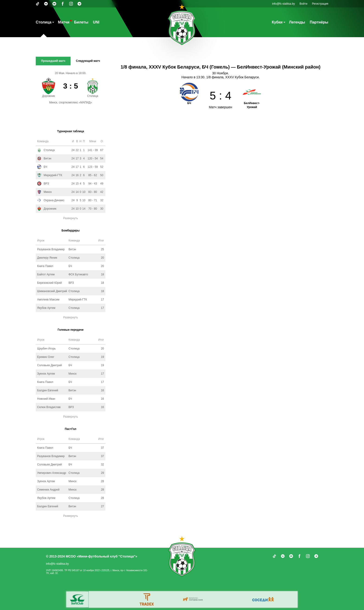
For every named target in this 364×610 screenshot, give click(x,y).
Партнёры (319, 22)
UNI (96, 22)
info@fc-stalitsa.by (283, 4)
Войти (303, 4)
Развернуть (71, 218)
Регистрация (320, 4)
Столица (44, 22)
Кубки (277, 22)
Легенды (297, 22)
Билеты (81, 22)
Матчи (63, 22)
